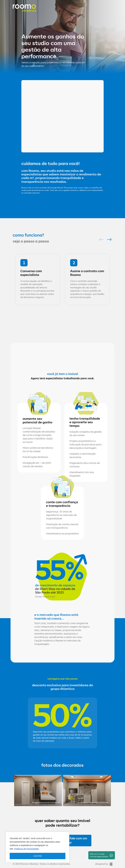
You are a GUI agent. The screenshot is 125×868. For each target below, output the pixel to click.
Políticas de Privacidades (27, 849)
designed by (104, 864)
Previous (101, 239)
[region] (38, 847)
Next (109, 239)
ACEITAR (38, 856)
